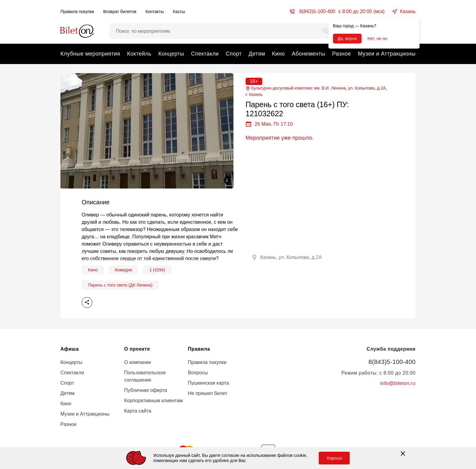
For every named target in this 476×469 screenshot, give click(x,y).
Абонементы (308, 54)
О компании (138, 362)
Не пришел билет (208, 393)
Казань (408, 11)
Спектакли (205, 54)
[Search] (326, 31)
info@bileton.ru (398, 383)
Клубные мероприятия (90, 54)
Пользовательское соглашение (145, 376)
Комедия (124, 270)
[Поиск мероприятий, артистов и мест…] (221, 31)
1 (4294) (157, 270)
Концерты (171, 54)
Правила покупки (77, 12)
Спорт (234, 54)
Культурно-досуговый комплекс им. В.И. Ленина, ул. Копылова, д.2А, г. (316, 92)
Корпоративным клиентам (153, 401)
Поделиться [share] (87, 302)
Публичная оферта (146, 390)
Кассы (179, 12)
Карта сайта (138, 411)
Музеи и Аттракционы (387, 54)
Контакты (155, 12)
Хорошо (334, 458)
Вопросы (198, 373)
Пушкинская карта (208, 383)
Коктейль (139, 54)
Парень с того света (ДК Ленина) (120, 285)
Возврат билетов (120, 12)
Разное (342, 54)
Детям (257, 54)
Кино (278, 54)
